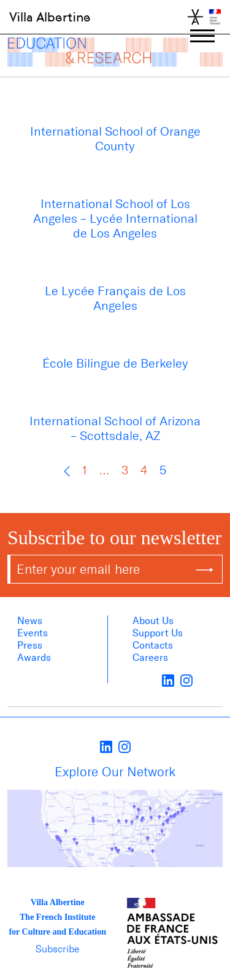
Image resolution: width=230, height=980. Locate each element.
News (30, 621)
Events (33, 633)
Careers (150, 658)
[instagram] (186, 680)
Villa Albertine (50, 17)
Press (30, 645)
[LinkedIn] (168, 680)
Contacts (153, 645)
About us (153, 621)
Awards (34, 658)
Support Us (158, 633)
